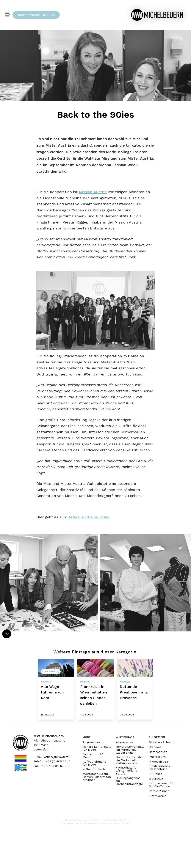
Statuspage (67, 823)
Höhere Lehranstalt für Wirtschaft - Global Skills (130, 750)
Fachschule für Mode (94, 756)
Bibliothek (156, 779)
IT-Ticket (155, 774)
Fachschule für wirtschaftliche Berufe (127, 771)
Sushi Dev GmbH (117, 820)
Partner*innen (159, 791)
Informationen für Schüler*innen (162, 785)
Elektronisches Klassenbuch (159, 768)
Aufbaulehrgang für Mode (94, 763)
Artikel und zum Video (89, 517)
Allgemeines (91, 742)
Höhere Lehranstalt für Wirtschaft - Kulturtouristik (130, 760)
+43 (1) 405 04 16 (58, 761)
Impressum (157, 757)
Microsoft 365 (158, 762)
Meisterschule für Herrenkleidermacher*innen (97, 777)
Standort (155, 747)
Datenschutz (158, 752)
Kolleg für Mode (94, 769)
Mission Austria (93, 192)
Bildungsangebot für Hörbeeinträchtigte (129, 781)
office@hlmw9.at (56, 757)
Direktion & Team (161, 742)
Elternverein (158, 796)
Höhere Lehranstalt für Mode (97, 748)
